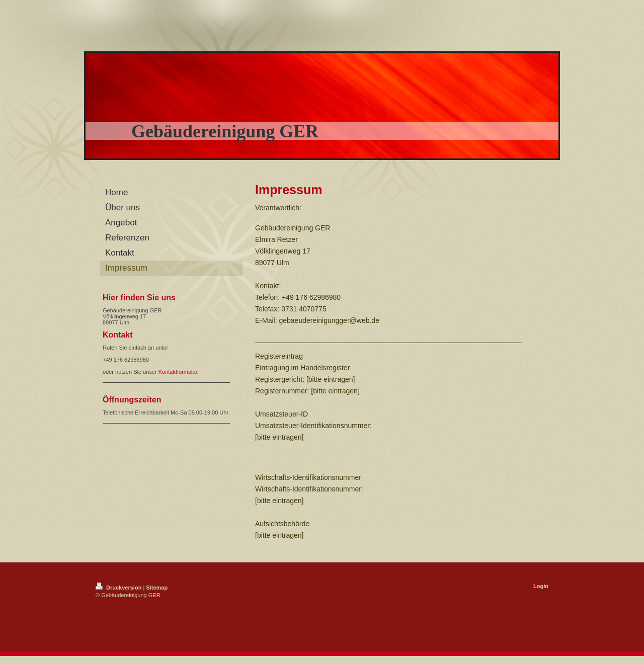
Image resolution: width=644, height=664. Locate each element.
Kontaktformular (178, 372)
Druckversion (119, 588)
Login (541, 586)
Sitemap (157, 588)
